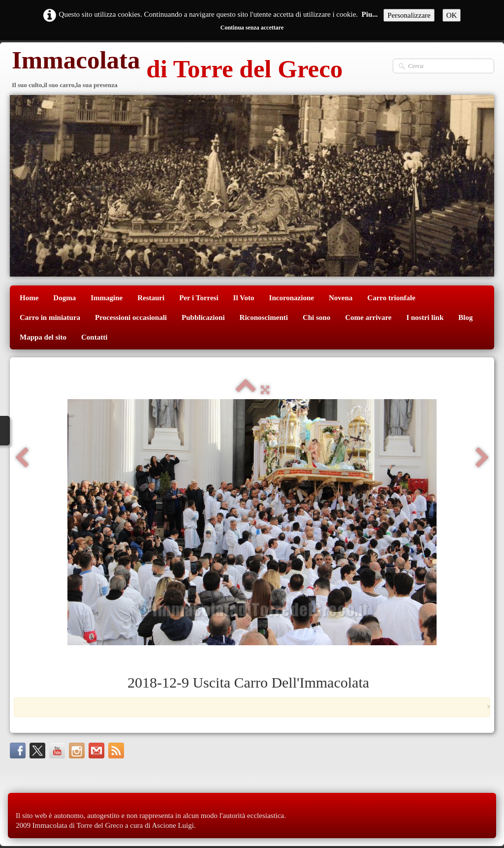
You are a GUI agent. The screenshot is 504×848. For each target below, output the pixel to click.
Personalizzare (409, 15)
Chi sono (316, 317)
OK (452, 15)
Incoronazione (292, 298)
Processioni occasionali (131, 317)
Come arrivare (368, 317)
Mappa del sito (43, 337)
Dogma (64, 298)
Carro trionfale (391, 298)
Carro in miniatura (50, 317)
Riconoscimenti (264, 317)
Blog (465, 317)
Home (29, 298)
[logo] (176, 70)
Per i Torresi (199, 298)
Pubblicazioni (203, 317)
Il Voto (244, 298)
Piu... (370, 14)
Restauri (151, 298)
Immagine (107, 298)
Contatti (94, 337)
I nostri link (425, 317)
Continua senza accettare (252, 28)
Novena (341, 298)
